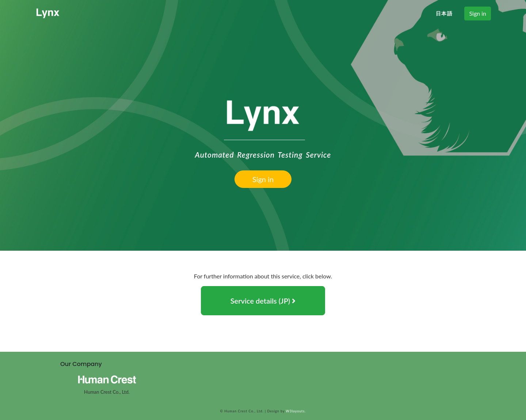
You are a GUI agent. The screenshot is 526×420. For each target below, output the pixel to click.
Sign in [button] (478, 13)
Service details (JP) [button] (263, 301)
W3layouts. (295, 411)
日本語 (444, 13)
